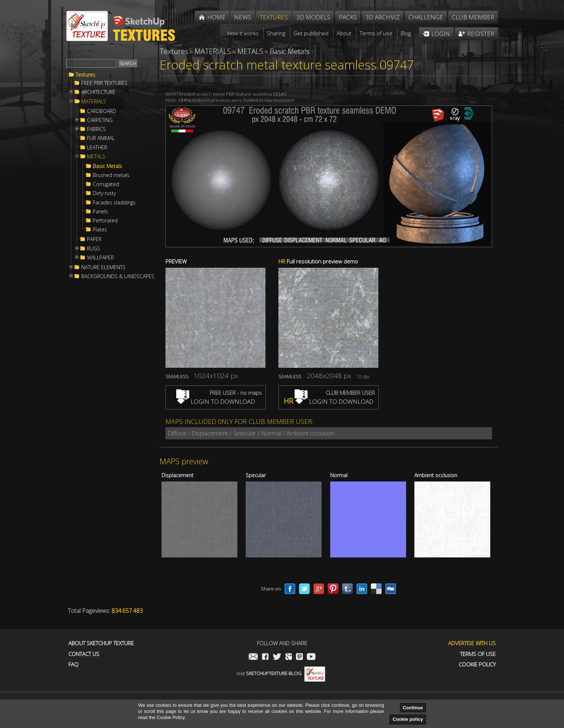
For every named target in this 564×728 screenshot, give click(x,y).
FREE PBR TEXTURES (104, 83)
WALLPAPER (100, 258)
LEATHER (97, 148)
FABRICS (96, 129)
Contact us (84, 654)
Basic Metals (107, 166)
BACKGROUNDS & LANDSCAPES (118, 276)
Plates (100, 230)
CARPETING (100, 120)
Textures (85, 75)
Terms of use (478, 654)
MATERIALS (94, 101)
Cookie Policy (477, 664)
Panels (100, 212)
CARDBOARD (102, 111)
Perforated (105, 221)
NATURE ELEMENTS (103, 267)
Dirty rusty (104, 193)
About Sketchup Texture (101, 643)
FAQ (73, 664)
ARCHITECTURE (98, 92)
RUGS (94, 249)
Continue (413, 708)
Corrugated (106, 184)
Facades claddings (114, 203)
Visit (281, 673)
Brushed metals (111, 175)
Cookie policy (408, 719)
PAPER (94, 239)
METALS (96, 157)
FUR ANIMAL (101, 138)
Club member (473, 17)
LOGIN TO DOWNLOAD (216, 401)
